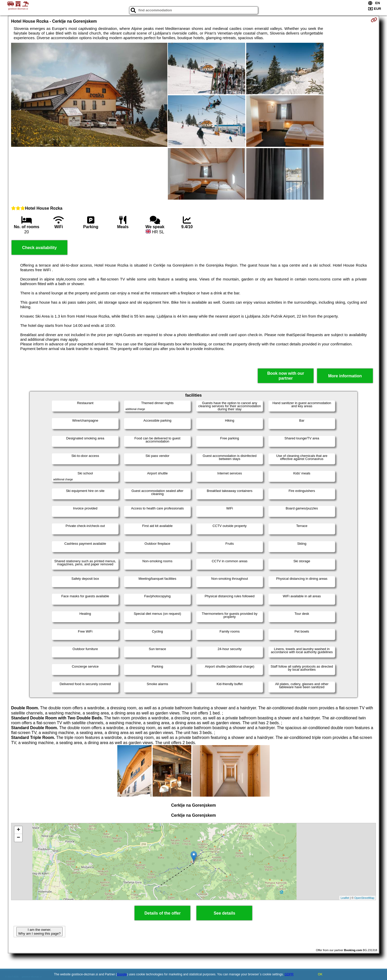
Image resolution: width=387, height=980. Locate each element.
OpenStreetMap (364, 898)
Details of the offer (162, 913)
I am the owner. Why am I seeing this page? (39, 932)
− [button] (18, 838)
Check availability (39, 248)
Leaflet (345, 898)
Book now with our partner (286, 376)
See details (225, 913)
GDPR (289, 974)
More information (345, 376)
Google (122, 974)
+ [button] (18, 830)
